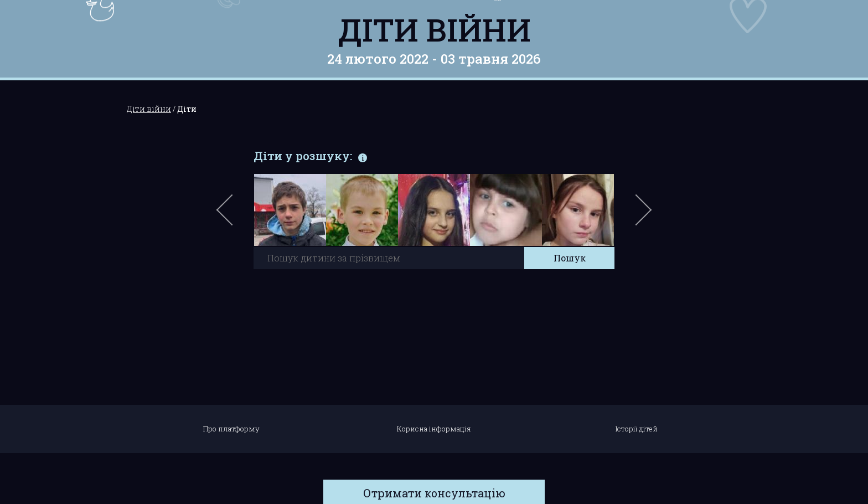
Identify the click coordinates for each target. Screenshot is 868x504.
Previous (237, 215)
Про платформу (231, 429)
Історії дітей (637, 429)
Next (642, 215)
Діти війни (434, 29)
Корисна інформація (434, 429)
